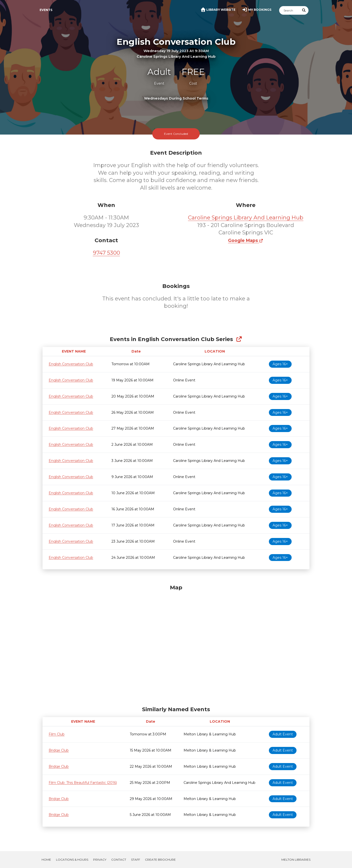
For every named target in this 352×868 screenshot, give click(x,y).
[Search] (289, 10)
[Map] (176, 644)
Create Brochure (160, 860)
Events (46, 10)
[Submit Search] (304, 10)
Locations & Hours (72, 860)
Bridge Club (59, 750)
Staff (136, 860)
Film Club (57, 734)
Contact (119, 860)
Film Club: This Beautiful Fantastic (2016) (83, 783)
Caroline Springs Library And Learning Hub (246, 218)
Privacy (100, 860)
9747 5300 (106, 253)
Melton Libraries (296, 860)
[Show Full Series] (239, 339)
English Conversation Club (71, 364)
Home (46, 860)
